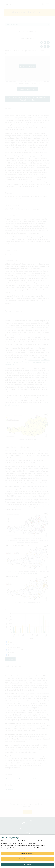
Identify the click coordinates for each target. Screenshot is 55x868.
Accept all (28, 864)
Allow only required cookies (28, 859)
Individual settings (27, 853)
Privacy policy (40, 846)
